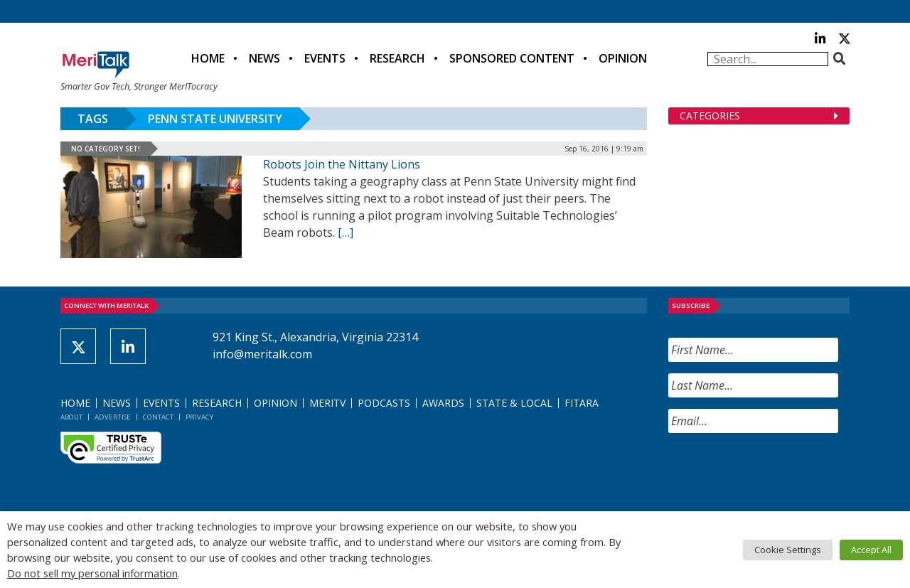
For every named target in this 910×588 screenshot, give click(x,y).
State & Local (514, 403)
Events (325, 58)
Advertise (113, 417)
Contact (158, 417)
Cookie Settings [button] (788, 550)
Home (208, 58)
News (264, 58)
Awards (443, 403)
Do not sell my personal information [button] (92, 573)
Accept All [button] (871, 550)
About (71, 417)
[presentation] (776, 472)
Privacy (199, 417)
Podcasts (384, 403)
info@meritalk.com (262, 354)
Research (397, 58)
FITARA (582, 403)
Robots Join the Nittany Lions (342, 164)
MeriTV (327, 403)
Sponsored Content (512, 58)
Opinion (623, 58)
